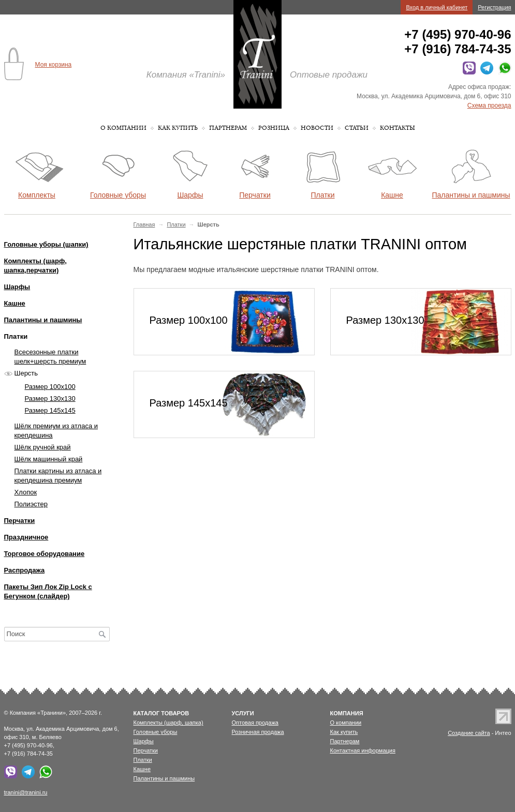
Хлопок (26, 492)
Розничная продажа (258, 732)
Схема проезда (489, 106)
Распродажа (25, 570)
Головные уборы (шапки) (46, 244)
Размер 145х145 (50, 410)
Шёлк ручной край (43, 447)
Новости (317, 128)
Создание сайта (469, 733)
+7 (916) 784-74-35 (458, 49)
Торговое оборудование (45, 554)
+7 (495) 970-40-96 (458, 34)
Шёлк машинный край (49, 459)
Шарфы (17, 287)
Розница (274, 128)
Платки (176, 224)
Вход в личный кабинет (437, 7)
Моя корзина (54, 65)
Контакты (398, 128)
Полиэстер (31, 504)
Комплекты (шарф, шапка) (168, 723)
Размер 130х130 (50, 399)
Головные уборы (156, 732)
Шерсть (26, 373)
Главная (144, 224)
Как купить (178, 128)
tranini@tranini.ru (26, 792)
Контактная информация (363, 750)
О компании (123, 128)
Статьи (357, 128)
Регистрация (494, 7)
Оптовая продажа (255, 723)
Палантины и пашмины (43, 320)
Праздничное (26, 537)
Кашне (15, 303)
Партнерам (228, 128)
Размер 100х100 (50, 387)
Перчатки (20, 521)
